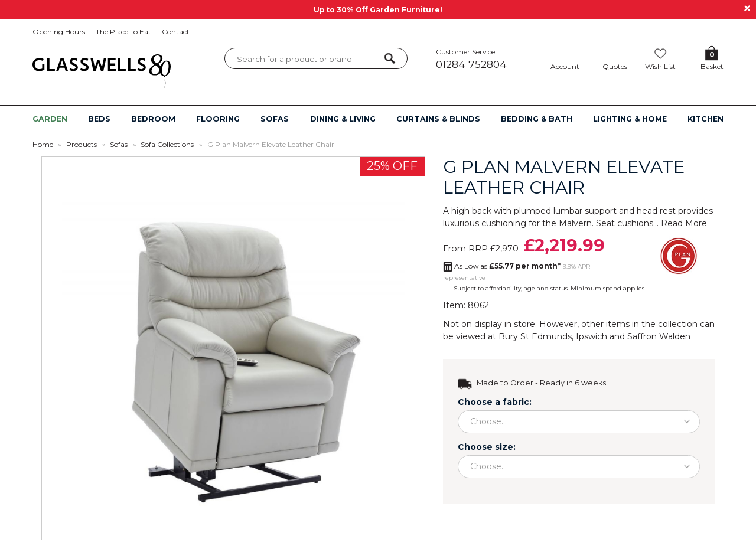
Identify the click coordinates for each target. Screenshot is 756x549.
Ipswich (592, 336)
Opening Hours (59, 32)
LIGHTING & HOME (630, 119)
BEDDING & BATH (537, 119)
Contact (176, 32)
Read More (684, 223)
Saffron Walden (659, 336)
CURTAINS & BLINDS (438, 119)
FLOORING (218, 119)
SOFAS (275, 119)
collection (678, 324)
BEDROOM (153, 119)
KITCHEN (706, 119)
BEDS (99, 119)
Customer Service (484, 59)
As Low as (507, 266)
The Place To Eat (123, 32)
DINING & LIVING (343, 119)
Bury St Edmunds (535, 336)
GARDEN (50, 119)
